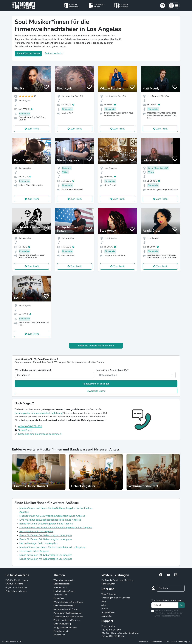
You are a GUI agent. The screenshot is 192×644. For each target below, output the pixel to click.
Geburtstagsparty (62, 584)
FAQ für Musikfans (14, 584)
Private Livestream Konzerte (67, 620)
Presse (105, 609)
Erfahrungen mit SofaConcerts (116, 598)
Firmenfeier (59, 598)
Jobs (104, 605)
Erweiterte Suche (96, 391)
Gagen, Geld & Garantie (16, 588)
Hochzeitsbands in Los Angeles (36, 532)
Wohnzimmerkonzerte (64, 580)
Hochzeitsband (60, 588)
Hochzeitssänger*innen (64, 591)
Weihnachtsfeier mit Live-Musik (68, 602)
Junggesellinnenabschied (65, 628)
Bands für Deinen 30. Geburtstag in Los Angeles (46, 555)
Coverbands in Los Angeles (34, 551)
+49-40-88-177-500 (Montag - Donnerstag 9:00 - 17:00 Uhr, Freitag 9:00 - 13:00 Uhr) (120, 633)
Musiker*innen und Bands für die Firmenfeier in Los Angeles (52, 547)
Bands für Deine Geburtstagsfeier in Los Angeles (46, 524)
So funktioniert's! (54, 53)
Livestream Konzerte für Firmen (68, 617)
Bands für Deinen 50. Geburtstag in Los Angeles (46, 535)
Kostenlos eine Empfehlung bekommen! (40, 434)
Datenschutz (156, 642)
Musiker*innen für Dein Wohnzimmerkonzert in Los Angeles (52, 516)
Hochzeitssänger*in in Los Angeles (38, 543)
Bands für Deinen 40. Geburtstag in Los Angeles (46, 559)
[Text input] (165, 605)
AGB (166, 642)
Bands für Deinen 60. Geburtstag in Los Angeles (46, 539)
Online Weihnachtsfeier (64, 606)
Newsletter (107, 616)
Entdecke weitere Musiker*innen (96, 346)
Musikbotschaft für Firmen (66, 609)
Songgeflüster (108, 584)
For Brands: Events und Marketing (117, 580)
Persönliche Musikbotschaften (67, 613)
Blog (104, 601)
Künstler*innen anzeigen (96, 384)
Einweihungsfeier (61, 631)
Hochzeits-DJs (60, 595)
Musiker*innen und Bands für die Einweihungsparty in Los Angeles (56, 528)
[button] (174, 6)
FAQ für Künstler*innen (17, 580)
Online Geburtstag (62, 624)
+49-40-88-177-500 (30, 426)
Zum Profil (33, 129)
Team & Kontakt (109, 594)
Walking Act (59, 635)
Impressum (144, 642)
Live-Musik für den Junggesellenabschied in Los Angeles (50, 520)
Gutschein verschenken (16, 591)
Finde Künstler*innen (28, 54)
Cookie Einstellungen (180, 642)
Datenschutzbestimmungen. (168, 616)
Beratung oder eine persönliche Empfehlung (39, 413)
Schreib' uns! (25, 430)
